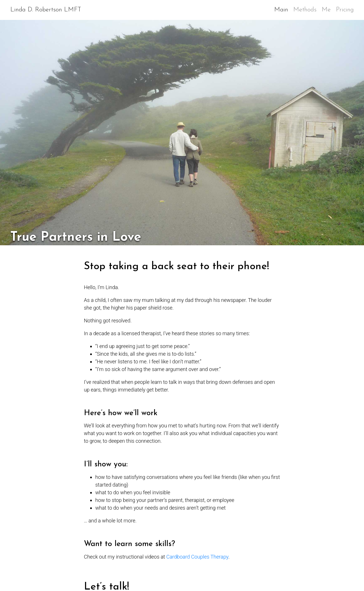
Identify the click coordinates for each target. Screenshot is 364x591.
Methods (305, 10)
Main (282, 9)
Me (326, 10)
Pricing (345, 10)
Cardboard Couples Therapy (197, 557)
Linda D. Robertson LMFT (46, 10)
